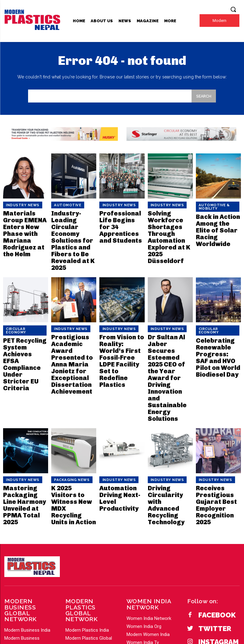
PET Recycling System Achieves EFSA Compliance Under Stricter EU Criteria (25, 321)
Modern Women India (148, 546)
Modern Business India (27, 530)
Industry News (19, 204)
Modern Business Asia (27, 571)
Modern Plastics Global (89, 538)
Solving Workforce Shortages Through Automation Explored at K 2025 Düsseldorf (169, 226)
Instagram (211, 548)
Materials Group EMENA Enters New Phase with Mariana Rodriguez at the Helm (25, 223)
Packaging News (68, 411)
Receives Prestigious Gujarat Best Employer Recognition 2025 (218, 427)
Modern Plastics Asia (87, 546)
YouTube (208, 570)
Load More (15, 579)
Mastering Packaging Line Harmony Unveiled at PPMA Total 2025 (25, 427)
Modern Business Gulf (27, 554)
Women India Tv (143, 554)
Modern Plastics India (87, 530)
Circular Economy (22, 305)
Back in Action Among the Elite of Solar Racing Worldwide (216, 221)
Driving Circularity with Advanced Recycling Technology (168, 427)
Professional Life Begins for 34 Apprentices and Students (122, 218)
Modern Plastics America (91, 562)
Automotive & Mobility (210, 206)
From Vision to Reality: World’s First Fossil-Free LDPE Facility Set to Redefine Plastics (121, 324)
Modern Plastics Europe (89, 554)
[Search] (204, 96)
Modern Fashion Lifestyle (152, 562)
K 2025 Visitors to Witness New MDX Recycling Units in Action (71, 424)
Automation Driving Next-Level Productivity (116, 424)
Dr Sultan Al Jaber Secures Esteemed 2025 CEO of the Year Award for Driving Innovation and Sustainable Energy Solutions (170, 331)
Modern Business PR (25, 562)
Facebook (210, 527)
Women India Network (149, 530)
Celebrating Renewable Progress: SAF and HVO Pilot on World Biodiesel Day (217, 324)
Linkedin (207, 559)
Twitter (208, 537)
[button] (233, 9)
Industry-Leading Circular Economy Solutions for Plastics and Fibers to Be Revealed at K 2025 (73, 228)
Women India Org (144, 538)
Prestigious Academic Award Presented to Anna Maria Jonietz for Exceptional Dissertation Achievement (73, 329)
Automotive (64, 204)
